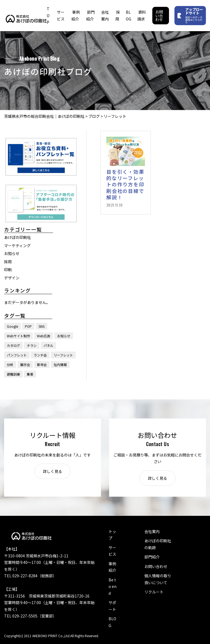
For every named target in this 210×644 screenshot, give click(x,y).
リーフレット (63, 355)
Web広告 (44, 336)
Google (12, 326)
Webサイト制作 (18, 336)
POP (28, 326)
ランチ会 (40, 355)
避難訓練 (13, 374)
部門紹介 (152, 557)
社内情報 (60, 365)
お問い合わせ (159, 16)
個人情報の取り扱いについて (158, 579)
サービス (112, 551)
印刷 (8, 270)
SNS (42, 326)
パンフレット (17, 355)
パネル (48, 345)
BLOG (112, 622)
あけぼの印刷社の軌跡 (158, 544)
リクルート (154, 592)
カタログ (13, 345)
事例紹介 (112, 567)
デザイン (12, 278)
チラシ (32, 345)
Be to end (113, 586)
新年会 (42, 365)
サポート (112, 606)
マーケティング (17, 245)
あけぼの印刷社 (17, 237)
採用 (8, 262)
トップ (112, 535)
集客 (30, 374)
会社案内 (152, 531)
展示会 (25, 365)
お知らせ (12, 253)
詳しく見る (52, 471)
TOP (48, 15)
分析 (10, 365)
